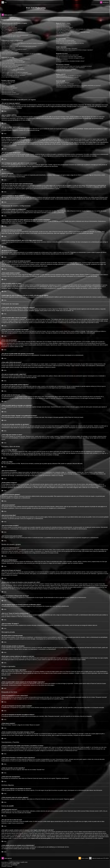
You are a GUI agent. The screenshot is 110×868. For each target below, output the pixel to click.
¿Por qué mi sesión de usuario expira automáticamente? (15, 35)
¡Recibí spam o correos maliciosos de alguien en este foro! (70, 43)
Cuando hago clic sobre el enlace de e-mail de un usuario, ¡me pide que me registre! (22, 54)
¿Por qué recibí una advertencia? (9, 71)
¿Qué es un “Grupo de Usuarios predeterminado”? (68, 34)
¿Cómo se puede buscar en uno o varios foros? (67, 55)
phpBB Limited (63, 811)
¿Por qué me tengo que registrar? (10, 25)
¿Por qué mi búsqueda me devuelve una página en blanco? (70, 58)
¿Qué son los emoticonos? (8, 85)
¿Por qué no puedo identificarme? (10, 31)
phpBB (71, 254)
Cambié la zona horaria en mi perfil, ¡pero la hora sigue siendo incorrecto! (19, 46)
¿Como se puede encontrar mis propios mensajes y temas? (70, 61)
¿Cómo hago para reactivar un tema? (10, 77)
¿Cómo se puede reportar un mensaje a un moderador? (15, 72)
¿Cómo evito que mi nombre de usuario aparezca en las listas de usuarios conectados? (22, 43)
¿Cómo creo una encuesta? (8, 63)
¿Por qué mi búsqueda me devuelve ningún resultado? (69, 57)
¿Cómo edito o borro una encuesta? (10, 66)
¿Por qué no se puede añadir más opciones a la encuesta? (16, 65)
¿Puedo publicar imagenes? (8, 86)
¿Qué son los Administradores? (64, 25)
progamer (6, 865)
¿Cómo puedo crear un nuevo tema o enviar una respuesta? (16, 59)
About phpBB (18, 813)
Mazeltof (13, 865)
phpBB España (16, 864)
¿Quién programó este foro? (63, 82)
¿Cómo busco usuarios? (62, 60)
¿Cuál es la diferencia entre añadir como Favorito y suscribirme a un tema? (74, 66)
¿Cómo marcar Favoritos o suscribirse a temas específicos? (70, 68)
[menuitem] (4, 2)
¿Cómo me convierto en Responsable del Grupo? (68, 31)
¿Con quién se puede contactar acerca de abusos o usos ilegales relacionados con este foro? (78, 85)
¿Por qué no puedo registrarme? (9, 28)
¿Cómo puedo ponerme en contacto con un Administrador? (70, 87)
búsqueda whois (22, 833)
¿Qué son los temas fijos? (8, 91)
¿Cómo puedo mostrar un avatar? (10, 51)
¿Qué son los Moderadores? (63, 26)
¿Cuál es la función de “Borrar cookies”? (11, 37)
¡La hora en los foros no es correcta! (10, 45)
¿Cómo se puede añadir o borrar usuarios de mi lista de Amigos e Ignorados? (75, 50)
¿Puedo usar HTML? (6, 83)
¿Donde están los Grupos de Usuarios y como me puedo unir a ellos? (73, 29)
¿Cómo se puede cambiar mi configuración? (12, 42)
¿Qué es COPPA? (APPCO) (8, 26)
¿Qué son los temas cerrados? (9, 92)
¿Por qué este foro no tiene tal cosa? (65, 84)
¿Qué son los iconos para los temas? (10, 94)
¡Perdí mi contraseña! (7, 34)
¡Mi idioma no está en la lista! (8, 48)
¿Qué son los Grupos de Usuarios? (64, 28)
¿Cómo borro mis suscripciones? (64, 71)
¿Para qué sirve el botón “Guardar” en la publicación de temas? (17, 74)
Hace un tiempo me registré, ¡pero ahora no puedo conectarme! (17, 32)
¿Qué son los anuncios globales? (9, 88)
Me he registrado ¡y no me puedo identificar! (12, 29)
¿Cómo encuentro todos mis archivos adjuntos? (67, 77)
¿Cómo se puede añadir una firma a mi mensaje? (13, 62)
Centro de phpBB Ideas (76, 821)
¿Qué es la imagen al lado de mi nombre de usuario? (14, 49)
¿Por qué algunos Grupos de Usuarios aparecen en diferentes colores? (73, 32)
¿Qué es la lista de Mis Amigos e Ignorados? (67, 48)
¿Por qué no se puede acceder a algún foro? (12, 68)
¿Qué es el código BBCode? (8, 82)
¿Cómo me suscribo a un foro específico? (66, 69)
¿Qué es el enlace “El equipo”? (63, 35)
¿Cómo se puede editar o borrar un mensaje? (12, 60)
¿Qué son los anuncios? (7, 89)
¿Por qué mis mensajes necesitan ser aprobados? (13, 75)
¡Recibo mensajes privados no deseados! (66, 42)
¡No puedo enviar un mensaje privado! (65, 40)
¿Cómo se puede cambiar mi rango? (10, 52)
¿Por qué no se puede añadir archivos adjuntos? (13, 69)
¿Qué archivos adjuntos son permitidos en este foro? (69, 76)
